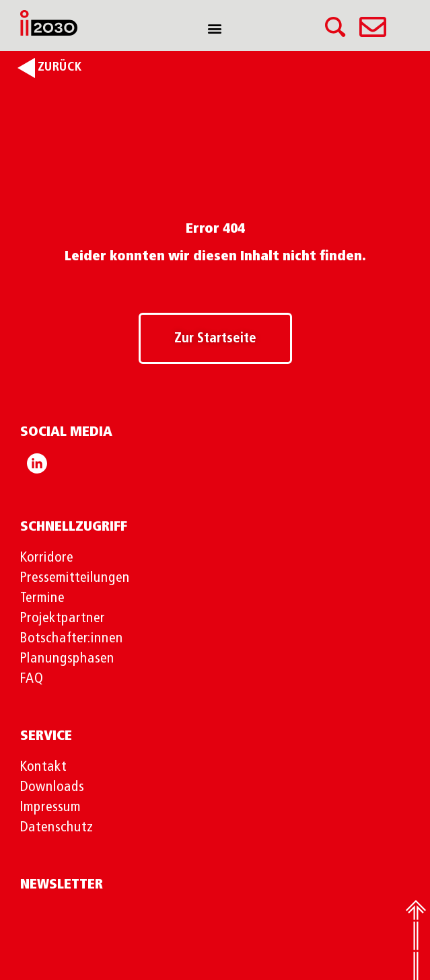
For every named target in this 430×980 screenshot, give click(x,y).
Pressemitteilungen (75, 578)
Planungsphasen (67, 659)
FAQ (32, 679)
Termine (42, 598)
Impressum (50, 807)
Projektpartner (63, 618)
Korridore (47, 558)
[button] (215, 28)
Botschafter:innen (72, 639)
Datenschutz (57, 828)
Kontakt (43, 767)
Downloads (52, 787)
